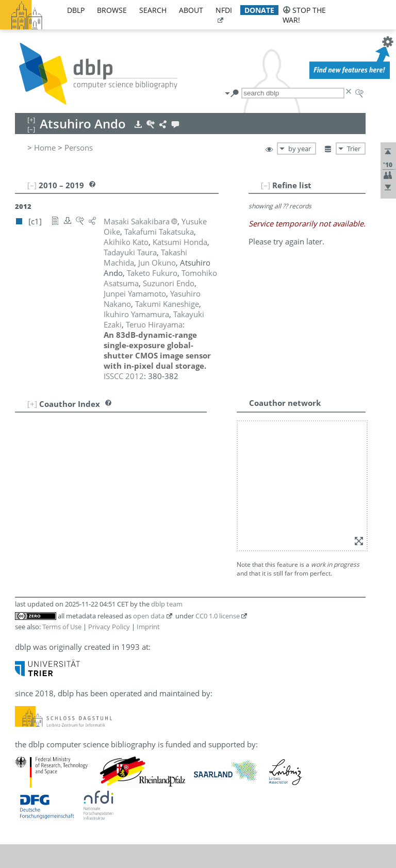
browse (112, 10)
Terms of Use (62, 460)
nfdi (224, 10)
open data (149, 449)
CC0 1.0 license (218, 449)
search (153, 10)
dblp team (167, 437)
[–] (297, 185)
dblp (76, 10)
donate (259, 10)
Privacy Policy (109, 460)
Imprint (148, 460)
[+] (32, 373)
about (191, 10)
